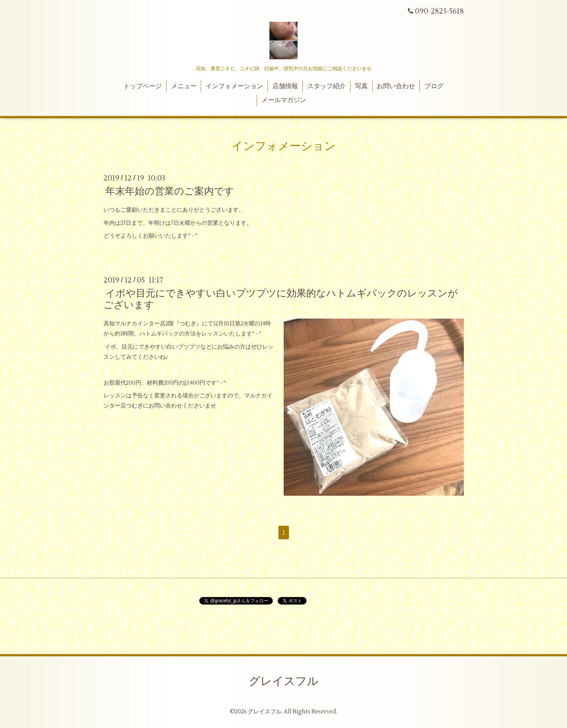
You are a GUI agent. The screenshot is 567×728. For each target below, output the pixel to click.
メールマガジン (284, 100)
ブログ (434, 86)
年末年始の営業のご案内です (170, 191)
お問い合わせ (396, 86)
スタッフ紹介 (326, 86)
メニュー (184, 86)
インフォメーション (234, 86)
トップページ (143, 86)
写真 (361, 86)
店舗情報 (285, 86)
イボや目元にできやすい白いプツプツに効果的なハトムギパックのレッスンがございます (281, 299)
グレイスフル (284, 681)
